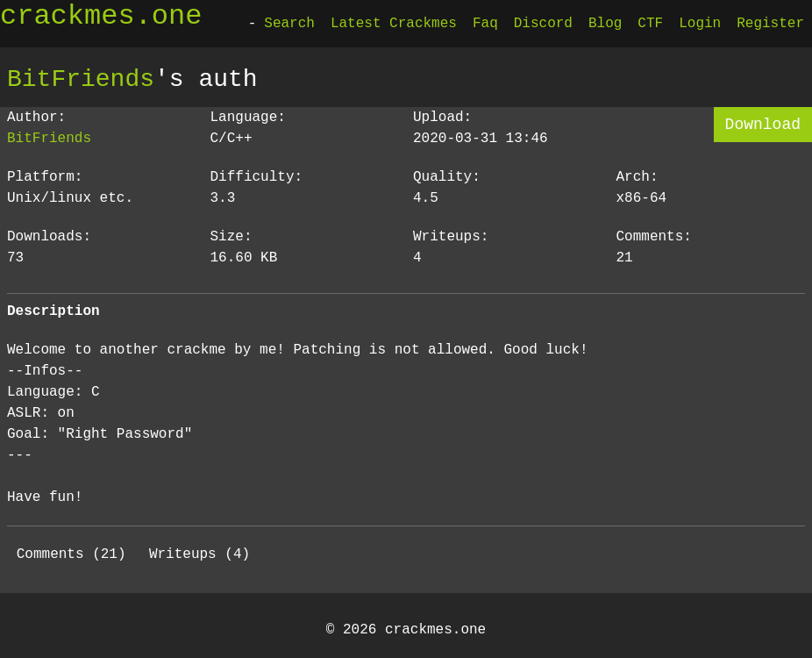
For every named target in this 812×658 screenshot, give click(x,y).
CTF (650, 24)
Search (289, 24)
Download (763, 125)
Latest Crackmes (394, 24)
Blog (605, 24)
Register (770, 24)
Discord (543, 24)
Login (700, 24)
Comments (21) (71, 554)
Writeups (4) (199, 554)
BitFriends (81, 79)
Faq (485, 24)
